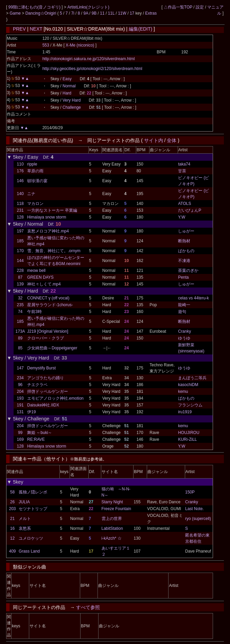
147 (20, 368)
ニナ (31, 194)
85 (20, 348)
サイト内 (154, 140)
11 (102, 13)
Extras (151, 13)
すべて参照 (88, 607)
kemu (183, 391)
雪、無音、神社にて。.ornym (54, 251)
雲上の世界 (112, 519)
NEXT (36, 29)
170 (20, 251)
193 (20, 398)
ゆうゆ (184, 338)
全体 (172, 140)
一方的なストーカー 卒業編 (52, 210)
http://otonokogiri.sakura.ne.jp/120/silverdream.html (89, 59)
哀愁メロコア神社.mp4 (48, 231)
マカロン (35, 204)
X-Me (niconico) (80, 45)
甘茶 (182, 171)
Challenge (72, 107)
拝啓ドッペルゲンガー (48, 391)
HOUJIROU (189, 433)
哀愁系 (25, 528)
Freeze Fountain (116, 509)
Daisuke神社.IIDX (43, 405)
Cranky (184, 331)
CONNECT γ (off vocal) (48, 298)
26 (12, 502)
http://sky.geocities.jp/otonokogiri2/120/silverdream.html (92, 69)
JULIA (24, 502)
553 (46, 45)
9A (86, 13)
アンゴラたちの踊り (46, 378)
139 (20, 284)
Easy (67, 79)
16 (12, 528)
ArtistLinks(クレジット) (88, 7)
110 (20, 164)
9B (94, 13)
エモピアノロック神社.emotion (55, 398)
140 (20, 194)
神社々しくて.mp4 (44, 284)
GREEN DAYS (40, 277)
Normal (69, 86)
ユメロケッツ (31, 538)
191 (20, 405)
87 (20, 277)
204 (20, 391)
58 (12, 492)
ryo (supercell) (198, 519)
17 (132, 13)
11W (122, 13)
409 (12, 551)
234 (20, 378)
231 (20, 210)
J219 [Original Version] (48, 331)
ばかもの (186, 251)
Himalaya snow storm (47, 217)
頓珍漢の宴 (37, 181)
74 (20, 312)
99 (20, 433)
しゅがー (186, 231)
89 (20, 338)
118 (20, 204)
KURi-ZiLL (187, 439)
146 (20, 181)
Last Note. (194, 509)
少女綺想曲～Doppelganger (52, 348)
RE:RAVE (36, 439)
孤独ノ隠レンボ (33, 492)
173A (20, 331)
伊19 (31, 412)
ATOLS (184, 204)
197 (20, 231)
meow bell (36, 271)
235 (20, 305)
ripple (32, 164)
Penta (183, 277)
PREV (19, 29)
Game (16, 13)
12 (12, 538)
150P (190, 492)
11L (111, 13)
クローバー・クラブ (46, 338)
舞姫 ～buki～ (40, 433)
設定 (200, 7)
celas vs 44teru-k (193, 298)
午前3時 (34, 312)
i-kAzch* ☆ (112, 538)
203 (12, 509)
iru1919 (185, 412)
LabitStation (112, 528)
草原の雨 (35, 171)
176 (20, 171)
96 (20, 385)
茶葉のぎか (188, 271)
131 (20, 412)
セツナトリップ (33, 509)
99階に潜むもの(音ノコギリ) (35, 7)
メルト (25, 519)
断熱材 (184, 241)
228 (20, 271)
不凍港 (184, 261)
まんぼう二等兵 (192, 378)
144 (20, 261)
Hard (67, 93)
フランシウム (190, 405)
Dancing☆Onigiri (41, 13)
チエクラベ (37, 385)
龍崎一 (184, 305)
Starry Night (112, 502)
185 (20, 241)
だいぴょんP (190, 210)
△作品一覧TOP (178, 7)
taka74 (184, 164)
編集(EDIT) (140, 29)
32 (20, 298)
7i (73, 13)
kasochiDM (188, 385)
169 (20, 439)
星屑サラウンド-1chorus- (50, 305)
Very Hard (72, 100)
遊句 (182, 312)
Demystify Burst (41, 368)
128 (20, 217)
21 (12, 519)
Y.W (182, 217)
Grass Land (29, 551)
